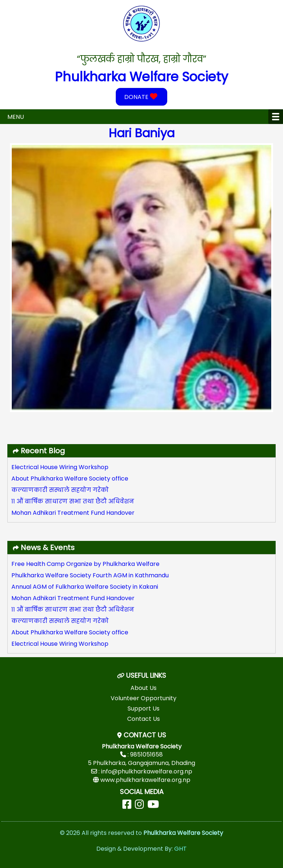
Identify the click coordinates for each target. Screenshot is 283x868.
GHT (180, 849)
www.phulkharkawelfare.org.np (145, 780)
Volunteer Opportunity (144, 698)
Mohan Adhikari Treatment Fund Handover (73, 513)
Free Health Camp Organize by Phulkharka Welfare (85, 564)
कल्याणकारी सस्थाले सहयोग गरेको (60, 490)
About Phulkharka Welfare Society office (70, 479)
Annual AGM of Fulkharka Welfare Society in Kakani (85, 587)
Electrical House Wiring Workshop (60, 467)
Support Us (144, 708)
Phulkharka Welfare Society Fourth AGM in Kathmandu (90, 575)
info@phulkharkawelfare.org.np (147, 771)
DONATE (142, 97)
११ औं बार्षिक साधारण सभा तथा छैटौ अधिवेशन (73, 501)
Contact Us (144, 719)
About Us (144, 688)
